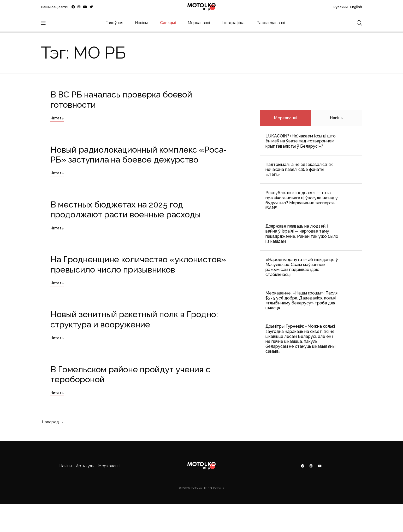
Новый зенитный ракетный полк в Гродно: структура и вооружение (134, 319)
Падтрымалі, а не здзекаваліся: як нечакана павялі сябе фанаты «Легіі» (299, 169)
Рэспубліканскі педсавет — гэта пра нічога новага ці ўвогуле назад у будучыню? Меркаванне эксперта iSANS (302, 200)
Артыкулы (85, 466)
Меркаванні (199, 23)
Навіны (141, 23)
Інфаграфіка (233, 23)
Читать (57, 118)
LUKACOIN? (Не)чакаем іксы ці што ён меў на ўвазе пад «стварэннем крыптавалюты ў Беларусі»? (301, 141)
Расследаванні (271, 23)
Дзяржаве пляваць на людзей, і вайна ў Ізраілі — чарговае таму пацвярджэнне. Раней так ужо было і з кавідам (302, 234)
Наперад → (52, 422)
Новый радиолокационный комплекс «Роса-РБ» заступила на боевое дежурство (139, 155)
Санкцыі (168, 23)
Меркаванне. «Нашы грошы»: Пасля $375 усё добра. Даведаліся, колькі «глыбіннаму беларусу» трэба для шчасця (301, 301)
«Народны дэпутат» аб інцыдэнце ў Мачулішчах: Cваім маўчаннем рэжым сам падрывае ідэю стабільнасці (302, 267)
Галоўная (114, 23)
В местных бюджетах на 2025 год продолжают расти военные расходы (126, 209)
